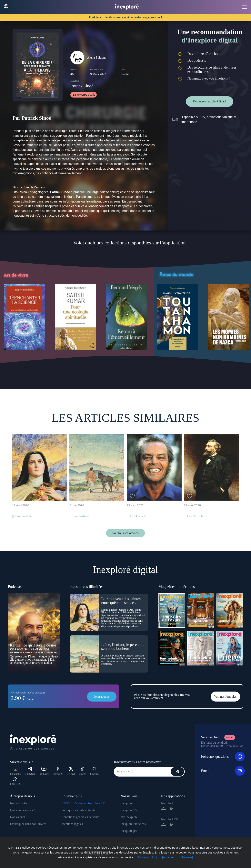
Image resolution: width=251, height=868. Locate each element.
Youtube (44, 771)
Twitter (71, 771)
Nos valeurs (17, 817)
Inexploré (126, 803)
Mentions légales (72, 824)
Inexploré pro (129, 831)
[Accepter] (169, 857)
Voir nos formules (225, 697)
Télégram (30, 771)
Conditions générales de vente (80, 817)
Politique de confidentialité (78, 810)
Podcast (94, 771)
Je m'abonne (102, 697)
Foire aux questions (223, 757)
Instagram (15, 771)
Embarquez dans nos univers (28, 824)
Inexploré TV (129, 810)
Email (223, 771)
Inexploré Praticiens (133, 824)
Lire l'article (24, 516)
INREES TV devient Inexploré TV (83, 803)
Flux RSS (15, 781)
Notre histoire (19, 803)
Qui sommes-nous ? (22, 810)
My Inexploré (129, 817)
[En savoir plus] (147, 857)
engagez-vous (152, 17)
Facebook (58, 771)
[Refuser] (187, 857)
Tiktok (82, 771)
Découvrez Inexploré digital (210, 101)
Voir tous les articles (125, 533)
